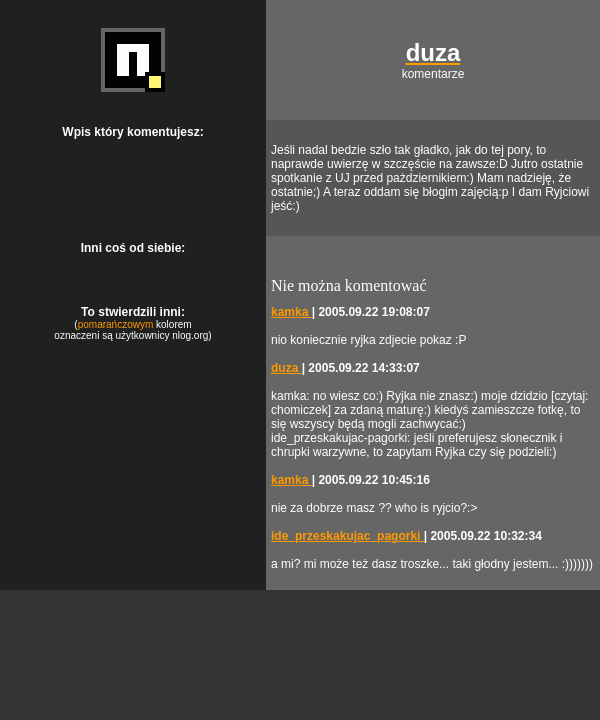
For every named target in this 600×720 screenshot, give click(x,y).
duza (286, 368)
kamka (291, 312)
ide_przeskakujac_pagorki (347, 536)
